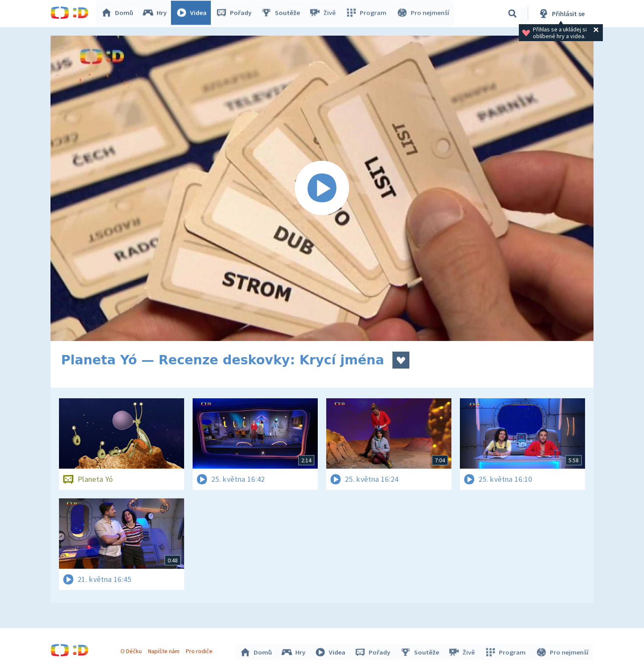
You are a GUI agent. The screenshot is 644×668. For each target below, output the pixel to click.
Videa (193, 14)
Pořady (235, 14)
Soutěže (282, 14)
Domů (119, 14)
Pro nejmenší (423, 14)
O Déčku (132, 650)
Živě (324, 14)
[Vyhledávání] (512, 14)
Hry (156, 14)
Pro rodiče (200, 650)
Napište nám (165, 650)
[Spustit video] (322, 188)
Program (367, 14)
